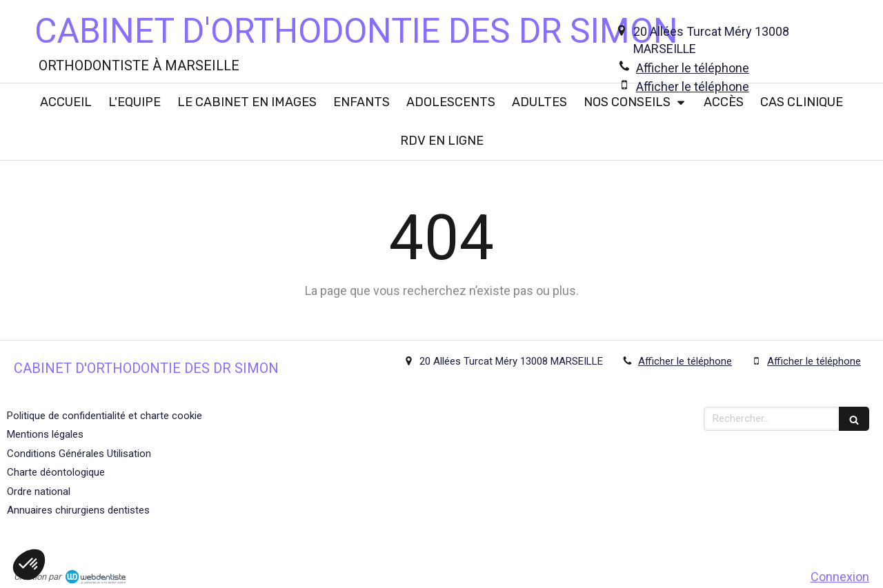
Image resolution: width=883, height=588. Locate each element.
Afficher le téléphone (693, 68)
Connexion (840, 577)
